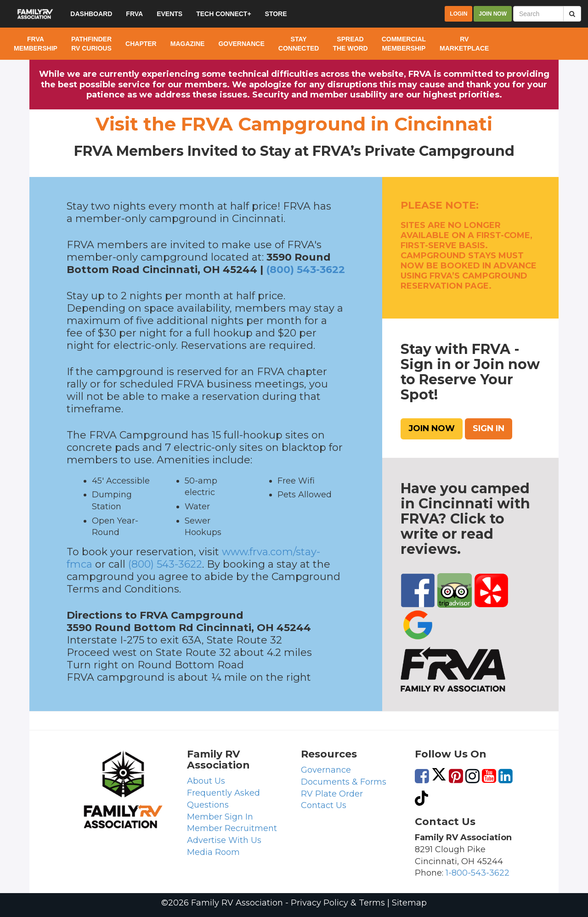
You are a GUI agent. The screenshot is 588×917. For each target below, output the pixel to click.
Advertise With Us (224, 840)
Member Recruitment (232, 828)
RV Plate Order (332, 794)
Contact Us (324, 805)
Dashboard (91, 14)
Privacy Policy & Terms (338, 903)
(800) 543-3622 (305, 270)
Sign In (489, 428)
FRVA (134, 14)
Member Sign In (220, 817)
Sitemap (409, 903)
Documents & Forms (344, 782)
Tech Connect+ (223, 14)
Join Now (432, 428)
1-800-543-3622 (478, 873)
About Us (206, 781)
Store (276, 14)
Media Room (213, 852)
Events (170, 14)
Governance (326, 770)
